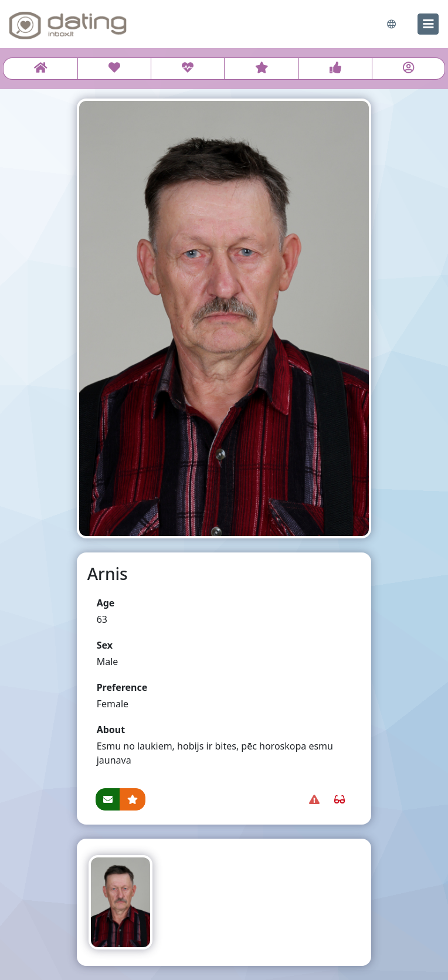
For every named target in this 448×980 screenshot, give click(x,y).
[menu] (428, 24)
